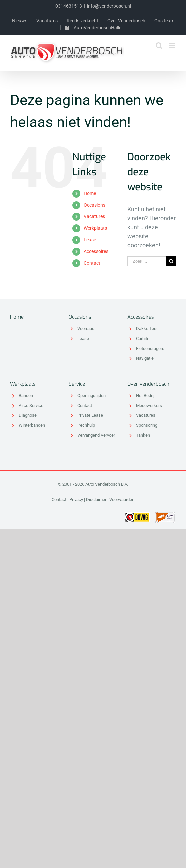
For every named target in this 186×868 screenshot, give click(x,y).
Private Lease (90, 415)
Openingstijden (91, 395)
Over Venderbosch (148, 384)
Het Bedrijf (146, 395)
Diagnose (28, 415)
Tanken (143, 435)
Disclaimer (96, 499)
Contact (92, 263)
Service (77, 384)
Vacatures (94, 216)
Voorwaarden (122, 499)
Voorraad (86, 328)
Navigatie (145, 358)
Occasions (94, 205)
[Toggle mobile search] (159, 45)
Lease (90, 240)
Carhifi (142, 338)
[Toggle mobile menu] (172, 45)
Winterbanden (32, 425)
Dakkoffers (147, 328)
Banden (26, 395)
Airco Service (31, 405)
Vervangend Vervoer (96, 435)
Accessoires (96, 251)
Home (90, 193)
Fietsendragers (150, 348)
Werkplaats (95, 228)
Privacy (76, 499)
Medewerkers (149, 405)
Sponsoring (147, 425)
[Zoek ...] (147, 261)
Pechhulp (86, 425)
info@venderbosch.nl (109, 6)
